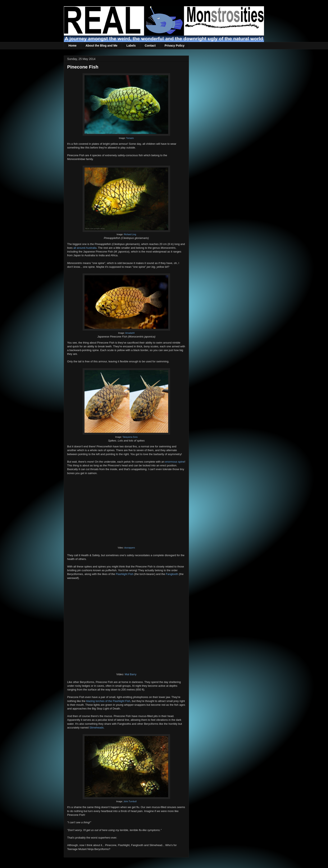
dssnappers (130, 548)
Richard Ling (130, 234)
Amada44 (130, 333)
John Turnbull (130, 801)
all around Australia (85, 248)
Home (72, 46)
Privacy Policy (175, 46)
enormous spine (175, 462)
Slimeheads (96, 728)
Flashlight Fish (125, 574)
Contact (150, 46)
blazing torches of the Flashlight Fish (108, 701)
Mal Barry (131, 674)
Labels (131, 46)
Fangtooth (172, 574)
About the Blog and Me (101, 46)
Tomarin (130, 138)
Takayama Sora (130, 437)
